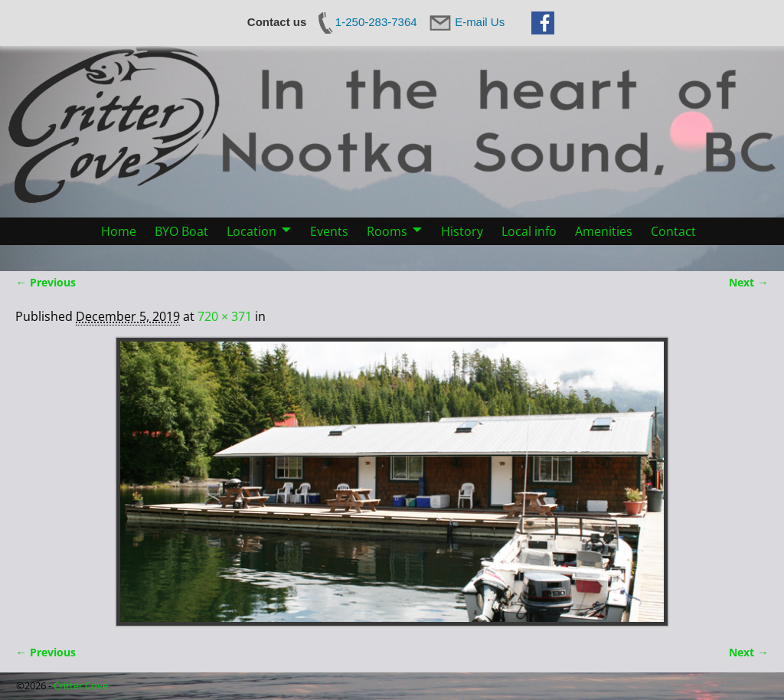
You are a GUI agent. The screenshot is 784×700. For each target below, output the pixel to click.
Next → (748, 282)
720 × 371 (225, 316)
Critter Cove (81, 685)
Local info (529, 231)
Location (252, 231)
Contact (673, 231)
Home (119, 231)
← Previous (45, 282)
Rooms (387, 231)
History (462, 231)
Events (329, 231)
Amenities (604, 231)
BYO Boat (181, 231)
